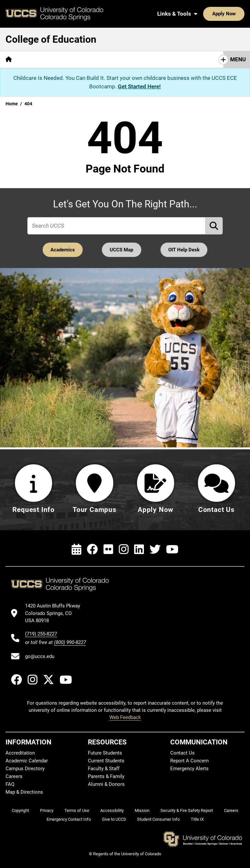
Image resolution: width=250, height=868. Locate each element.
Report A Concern (189, 761)
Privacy (47, 810)
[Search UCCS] (237, 14)
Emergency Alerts (189, 769)
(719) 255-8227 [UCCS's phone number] (41, 634)
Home (12, 104)
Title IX (197, 819)
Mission (142, 810)
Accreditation (20, 753)
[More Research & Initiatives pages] (139, 60)
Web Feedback (125, 717)
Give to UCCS (114, 819)
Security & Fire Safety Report (187, 810)
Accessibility (112, 810)
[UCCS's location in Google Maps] (56, 613)
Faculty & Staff (104, 769)
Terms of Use (77, 810)
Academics (62, 250)
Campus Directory (25, 769)
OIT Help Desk (185, 250)
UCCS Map (122, 250)
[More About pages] (35, 60)
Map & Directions (24, 792)
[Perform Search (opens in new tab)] (214, 226)
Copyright (20, 810)
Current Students (106, 761)
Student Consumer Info (158, 819)
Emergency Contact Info (69, 819)
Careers (14, 776)
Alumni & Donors (106, 784)
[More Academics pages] (77, 60)
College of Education (51, 39)
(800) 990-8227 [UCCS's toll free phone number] (70, 642)
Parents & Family (106, 776)
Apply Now (204, 14)
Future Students (105, 753)
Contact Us (182, 753)
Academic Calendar (27, 761)
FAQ (10, 784)
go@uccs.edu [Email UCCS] (40, 656)
